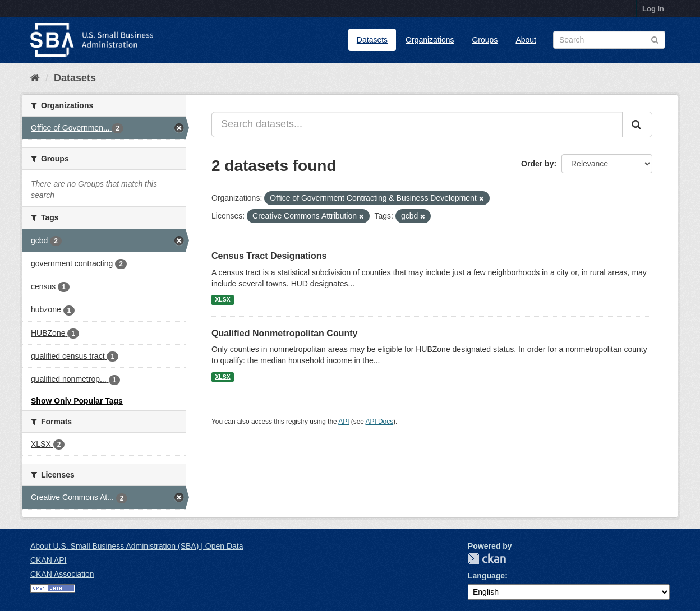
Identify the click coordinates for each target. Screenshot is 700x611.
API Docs (380, 422)
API (344, 422)
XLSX (222, 300)
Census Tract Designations (269, 256)
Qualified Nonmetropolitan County (284, 333)
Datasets (372, 40)
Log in (653, 9)
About (526, 40)
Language (486, 576)
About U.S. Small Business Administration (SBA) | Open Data (137, 546)
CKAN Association (62, 574)
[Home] (35, 78)
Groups (485, 40)
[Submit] (637, 124)
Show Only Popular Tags (77, 401)
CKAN (487, 559)
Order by (537, 164)
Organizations (430, 40)
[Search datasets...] (417, 124)
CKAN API (49, 560)
